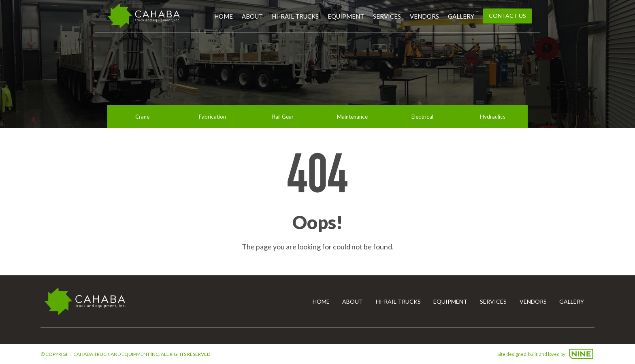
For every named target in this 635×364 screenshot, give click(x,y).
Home (224, 16)
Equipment (346, 16)
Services (387, 16)
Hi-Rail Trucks (295, 16)
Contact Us (507, 16)
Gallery (461, 16)
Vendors (424, 16)
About (252, 16)
